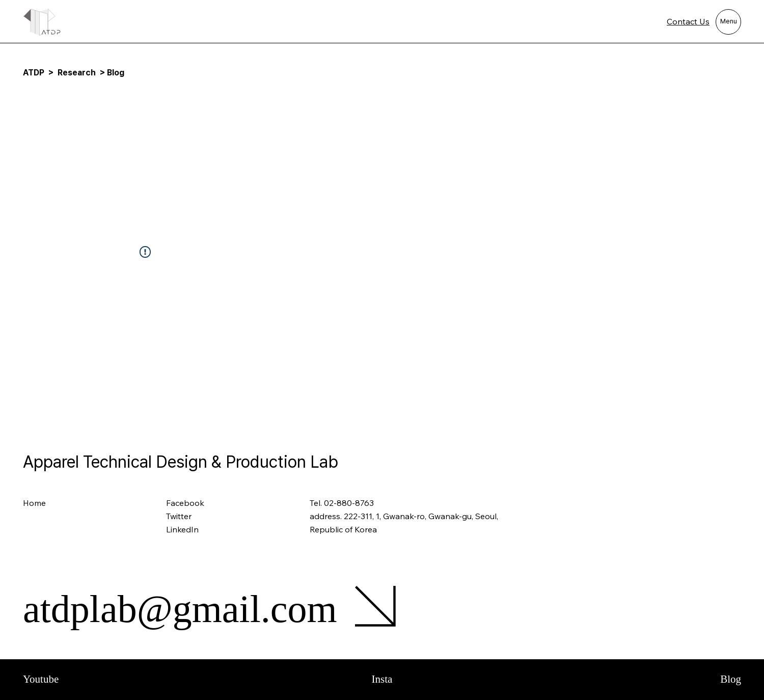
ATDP (34, 73)
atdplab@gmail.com (180, 609)
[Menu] (728, 22)
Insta (382, 679)
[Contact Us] (674, 22)
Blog (731, 679)
